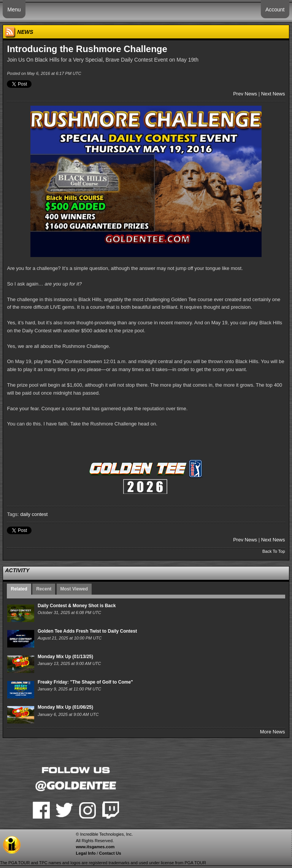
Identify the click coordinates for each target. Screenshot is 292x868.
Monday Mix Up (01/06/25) (65, 707)
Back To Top (274, 551)
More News (273, 732)
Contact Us (110, 853)
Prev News (245, 94)
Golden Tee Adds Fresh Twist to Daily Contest (87, 631)
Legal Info (86, 853)
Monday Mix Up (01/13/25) (65, 657)
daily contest (34, 514)
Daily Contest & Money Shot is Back (77, 606)
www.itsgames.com (95, 847)
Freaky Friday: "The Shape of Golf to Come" (85, 682)
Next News (273, 94)
